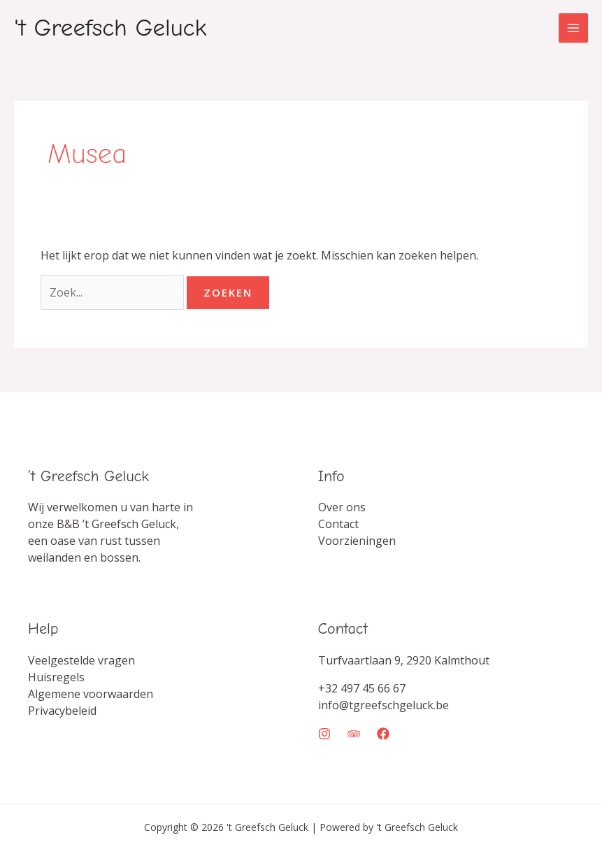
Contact (338, 524)
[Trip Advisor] (354, 734)
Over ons (342, 507)
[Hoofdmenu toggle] (573, 28)
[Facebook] (383, 734)
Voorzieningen (357, 541)
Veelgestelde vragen (81, 660)
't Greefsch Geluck (110, 28)
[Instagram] (324, 734)
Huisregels (56, 677)
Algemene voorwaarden (91, 694)
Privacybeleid (62, 711)
